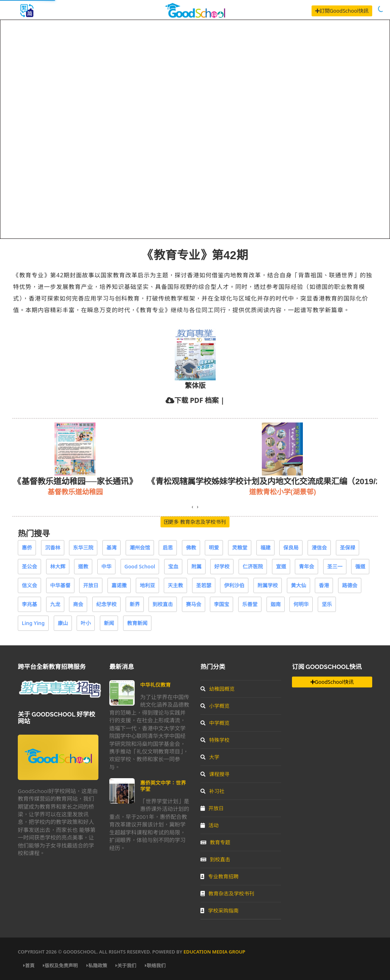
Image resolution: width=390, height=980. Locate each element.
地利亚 (147, 585)
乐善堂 (250, 604)
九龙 (55, 604)
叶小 (86, 623)
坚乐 (327, 604)
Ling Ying (33, 623)
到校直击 (163, 604)
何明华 (301, 604)
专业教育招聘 (220, 876)
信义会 (29, 585)
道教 (83, 566)
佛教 (191, 548)
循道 (360, 566)
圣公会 (29, 566)
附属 (196, 566)
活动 (210, 825)
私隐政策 (97, 965)
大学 (210, 757)
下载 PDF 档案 (196, 400)
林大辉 (58, 566)
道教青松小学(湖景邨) (283, 492)
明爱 (214, 548)
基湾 (111, 548)
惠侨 (27, 548)
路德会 (350, 585)
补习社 (212, 791)
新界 (135, 604)
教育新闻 (137, 623)
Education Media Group (214, 952)
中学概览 (215, 723)
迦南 (276, 604)
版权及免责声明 (60, 965)
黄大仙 (298, 585)
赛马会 (194, 604)
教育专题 (215, 842)
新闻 (109, 623)
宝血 (173, 566)
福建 (265, 548)
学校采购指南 (220, 910)
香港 (324, 585)
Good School (140, 566)
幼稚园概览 (218, 689)
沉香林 (53, 548)
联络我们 (155, 965)
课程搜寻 (215, 774)
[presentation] (192, 507)
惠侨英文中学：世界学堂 (163, 786)
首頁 (29, 965)
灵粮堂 (240, 548)
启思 (168, 548)
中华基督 (60, 585)
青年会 (306, 566)
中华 (106, 566)
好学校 (222, 566)
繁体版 (195, 385)
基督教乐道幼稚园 (75, 492)
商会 (78, 604)
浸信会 (319, 548)
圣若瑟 (204, 585)
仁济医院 (253, 566)
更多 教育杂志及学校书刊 (195, 522)
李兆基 (29, 604)
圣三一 (335, 566)
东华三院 (83, 548)
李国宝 (222, 604)
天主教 (175, 585)
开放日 (91, 585)
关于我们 (126, 965)
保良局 (291, 548)
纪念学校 (106, 604)
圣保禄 (348, 548)
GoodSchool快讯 (332, 682)
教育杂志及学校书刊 (227, 893)
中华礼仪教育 (155, 685)
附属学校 (268, 585)
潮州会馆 (140, 548)
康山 (63, 623)
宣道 (281, 566)
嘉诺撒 (119, 585)
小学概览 (215, 706)
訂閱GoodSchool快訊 (342, 11)
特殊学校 (215, 740)
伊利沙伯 (234, 585)
